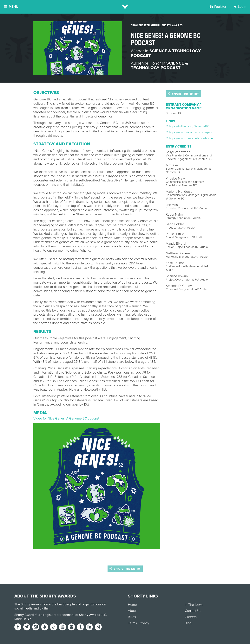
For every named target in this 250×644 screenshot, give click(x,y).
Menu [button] (11, 7)
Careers (191, 617)
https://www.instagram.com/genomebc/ (194, 132)
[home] (125, 7)
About (132, 611)
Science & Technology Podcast (166, 53)
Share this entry (183, 94)
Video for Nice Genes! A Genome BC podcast (66, 418)
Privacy (144, 623)
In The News (194, 605)
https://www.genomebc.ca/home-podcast (195, 138)
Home (132, 605)
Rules (132, 617)
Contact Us (193, 611)
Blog (188, 623)
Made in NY (23, 619)
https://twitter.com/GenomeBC (187, 126)
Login (240, 7)
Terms (132, 623)
